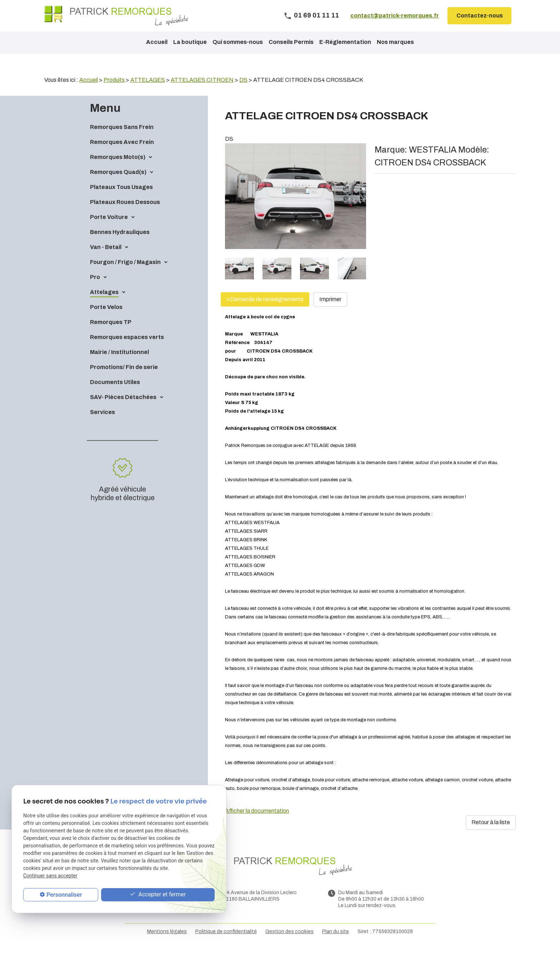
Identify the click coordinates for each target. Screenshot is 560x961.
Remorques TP (111, 334)
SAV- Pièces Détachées (123, 409)
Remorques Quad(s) (118, 184)
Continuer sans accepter (50, 876)
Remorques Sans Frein (122, 139)
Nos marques (395, 42)
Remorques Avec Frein (122, 154)
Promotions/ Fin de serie (124, 379)
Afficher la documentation (257, 823)
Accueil (157, 42)
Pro (95, 289)
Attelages (104, 304)
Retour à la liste (491, 834)
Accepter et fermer (158, 895)
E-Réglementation (345, 42)
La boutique (190, 42)
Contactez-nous (480, 16)
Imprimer (330, 311)
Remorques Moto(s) (118, 169)
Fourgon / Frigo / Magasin (125, 274)
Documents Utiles (115, 394)
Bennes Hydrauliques (120, 244)
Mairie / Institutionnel (119, 364)
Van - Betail (106, 259)
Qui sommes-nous (238, 42)
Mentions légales (167, 944)
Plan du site (336, 944)
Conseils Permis (291, 42)
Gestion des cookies (289, 944)
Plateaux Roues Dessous (125, 214)
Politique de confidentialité (226, 944)
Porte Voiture (109, 229)
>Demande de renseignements (265, 311)
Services (102, 424)
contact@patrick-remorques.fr (395, 16)
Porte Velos (106, 319)
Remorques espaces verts (127, 349)
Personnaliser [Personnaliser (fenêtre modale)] (64, 895)
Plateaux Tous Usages (121, 199)
